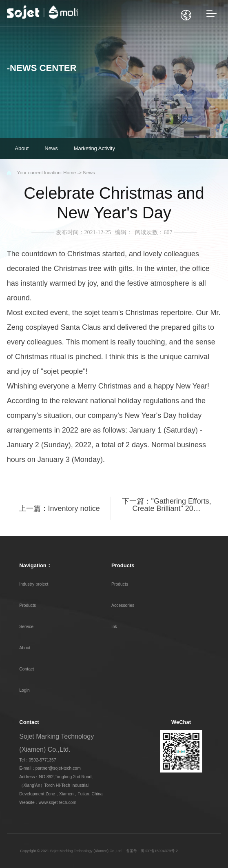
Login (24, 690)
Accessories (123, 605)
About (25, 648)
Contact (27, 669)
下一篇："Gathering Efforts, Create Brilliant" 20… (167, 505)
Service (26, 627)
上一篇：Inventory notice (59, 508)
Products (28, 605)
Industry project (34, 584)
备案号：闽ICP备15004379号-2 (152, 851)
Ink (114, 627)
